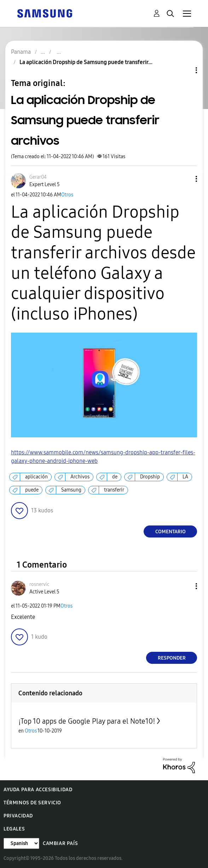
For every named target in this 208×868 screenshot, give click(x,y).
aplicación (36, 477)
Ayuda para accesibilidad (38, 790)
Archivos (80, 477)
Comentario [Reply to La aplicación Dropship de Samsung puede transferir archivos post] (171, 532)
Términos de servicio (32, 803)
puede (32, 490)
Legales (14, 829)
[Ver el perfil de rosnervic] (39, 584)
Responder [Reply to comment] (172, 658)
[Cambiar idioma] (21, 843)
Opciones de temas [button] (184, 70)
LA (185, 477)
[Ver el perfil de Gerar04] (38, 177)
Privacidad (18, 816)
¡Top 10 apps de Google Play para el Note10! (87, 721)
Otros (67, 195)
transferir (114, 490)
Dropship (150, 477)
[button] (185, 179)
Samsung (71, 490)
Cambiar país (60, 843)
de (115, 477)
